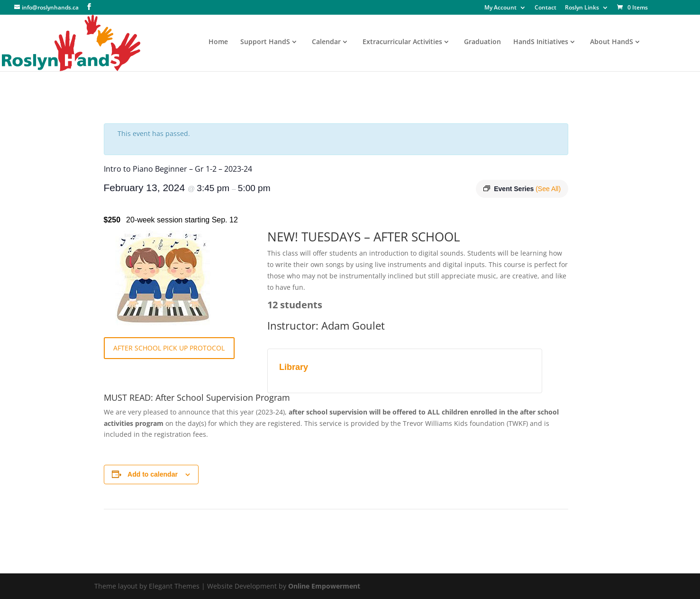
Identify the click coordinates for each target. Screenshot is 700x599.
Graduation (482, 42)
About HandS (612, 42)
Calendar (326, 42)
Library (294, 367)
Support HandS (265, 42)
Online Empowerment (324, 586)
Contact (545, 8)
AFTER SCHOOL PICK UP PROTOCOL (169, 348)
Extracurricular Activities (402, 42)
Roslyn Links (582, 8)
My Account (500, 8)
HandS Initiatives (541, 42)
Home (218, 42)
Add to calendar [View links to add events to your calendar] (153, 474)
